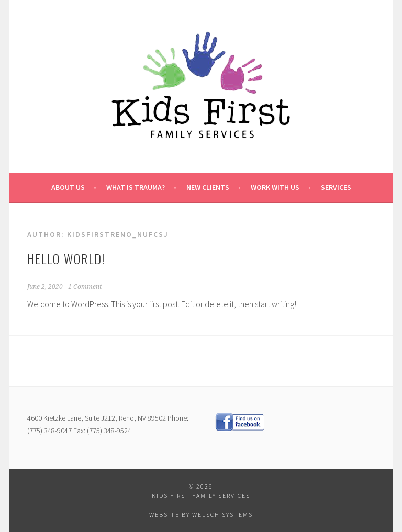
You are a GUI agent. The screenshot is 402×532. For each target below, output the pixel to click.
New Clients (208, 187)
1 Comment (85, 287)
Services (336, 187)
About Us (68, 187)
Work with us (275, 187)
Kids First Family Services (201, 496)
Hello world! (66, 258)
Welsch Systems (222, 514)
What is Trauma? (136, 187)
